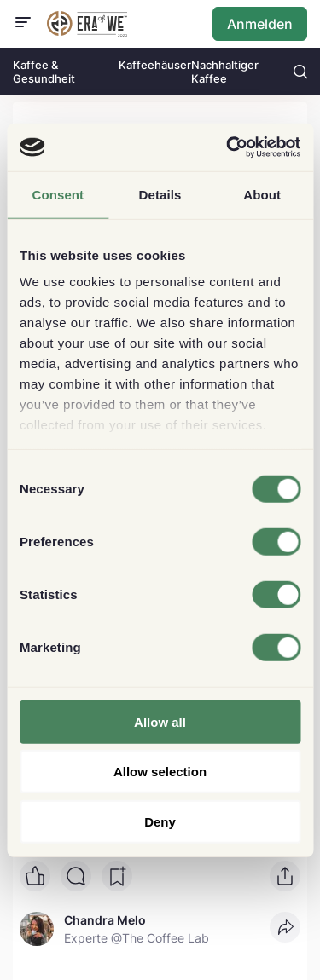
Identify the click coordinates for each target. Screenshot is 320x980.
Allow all (160, 721)
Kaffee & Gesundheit (44, 72)
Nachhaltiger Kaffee (225, 72)
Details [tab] (160, 194)
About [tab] (262, 194)
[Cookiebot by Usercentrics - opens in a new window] (228, 147)
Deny (160, 821)
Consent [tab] (58, 194)
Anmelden (260, 24)
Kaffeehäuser (155, 65)
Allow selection (160, 772)
